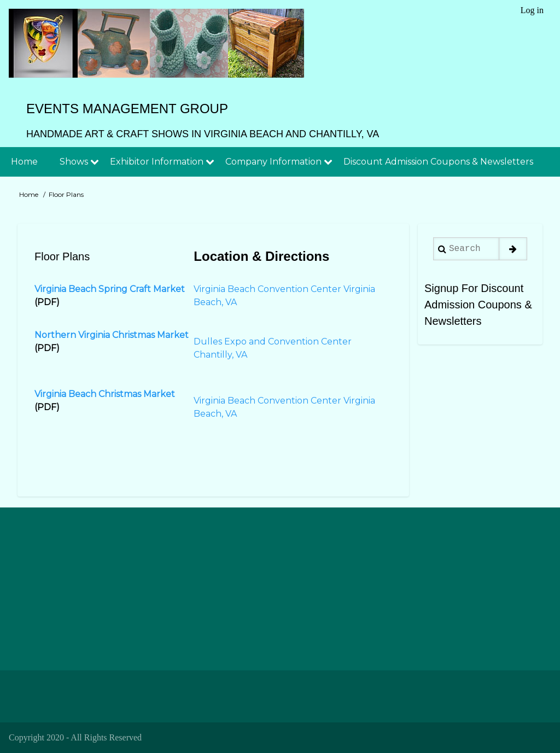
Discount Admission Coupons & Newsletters (438, 162)
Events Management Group (127, 109)
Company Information (273, 162)
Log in (532, 10)
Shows (74, 162)
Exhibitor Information (157, 162)
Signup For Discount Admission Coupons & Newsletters (478, 305)
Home (24, 162)
